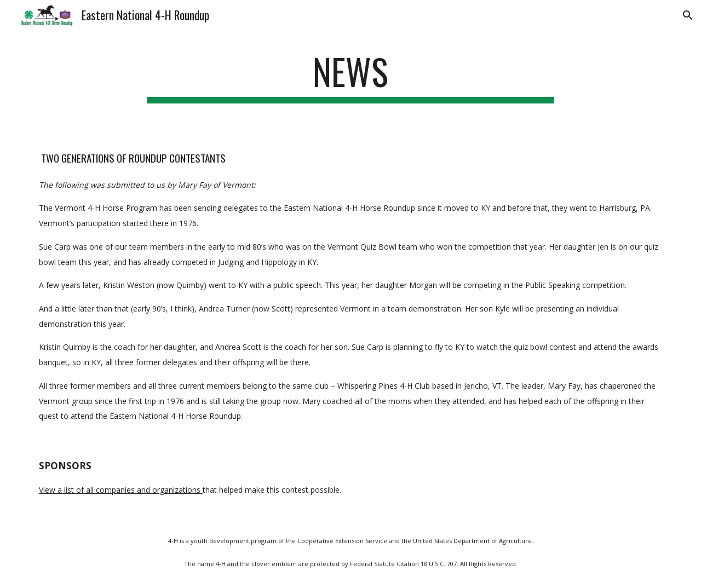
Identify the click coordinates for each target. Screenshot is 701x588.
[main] (350, 77)
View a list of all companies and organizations (120, 490)
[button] (688, 15)
